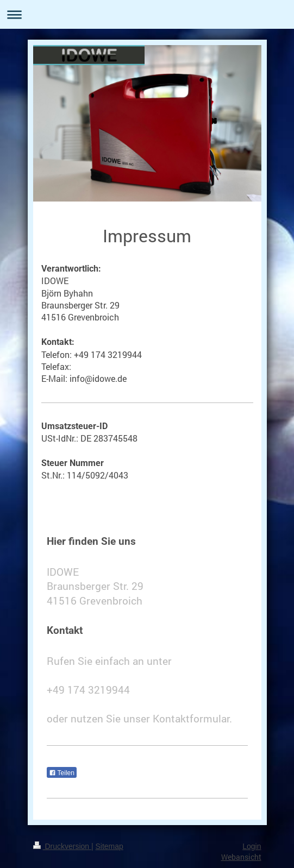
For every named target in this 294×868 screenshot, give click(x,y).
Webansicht (241, 857)
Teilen (62, 773)
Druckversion (62, 846)
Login (252, 846)
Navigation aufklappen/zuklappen (147, 14)
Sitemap (110, 846)
